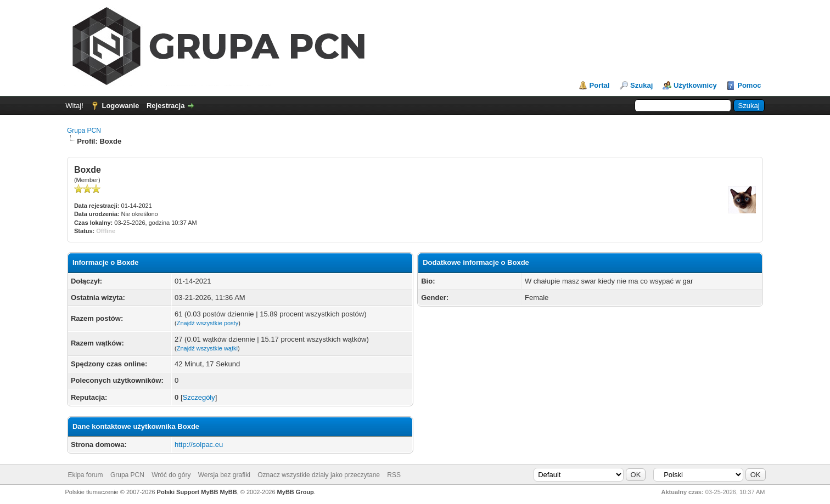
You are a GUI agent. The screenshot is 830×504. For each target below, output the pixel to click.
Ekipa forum (86, 475)
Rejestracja (166, 106)
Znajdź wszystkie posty (207, 323)
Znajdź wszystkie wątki (207, 348)
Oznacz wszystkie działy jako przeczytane (319, 475)
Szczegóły (199, 397)
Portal (600, 85)
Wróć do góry (171, 475)
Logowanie (120, 106)
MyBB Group (296, 492)
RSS (394, 475)
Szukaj (641, 85)
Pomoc (749, 85)
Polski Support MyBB (188, 492)
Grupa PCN (84, 131)
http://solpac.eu (199, 444)
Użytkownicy (695, 85)
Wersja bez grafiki (224, 475)
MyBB (229, 492)
